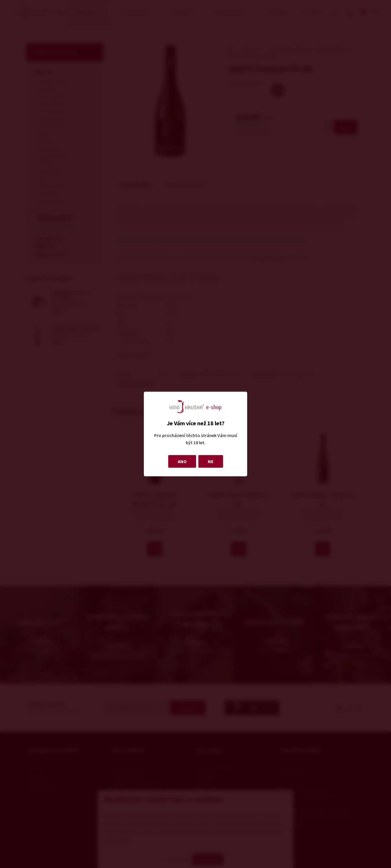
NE (211, 461)
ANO (182, 461)
